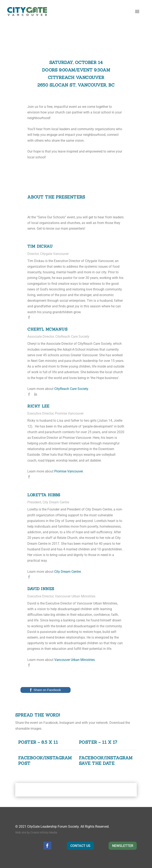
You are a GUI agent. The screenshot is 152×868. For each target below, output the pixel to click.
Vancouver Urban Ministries (75, 660)
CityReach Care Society (71, 389)
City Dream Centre (68, 572)
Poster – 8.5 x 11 (38, 742)
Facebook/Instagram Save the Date (106, 760)
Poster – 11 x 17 (98, 742)
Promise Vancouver (68, 471)
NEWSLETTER (123, 846)
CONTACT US (80, 846)
